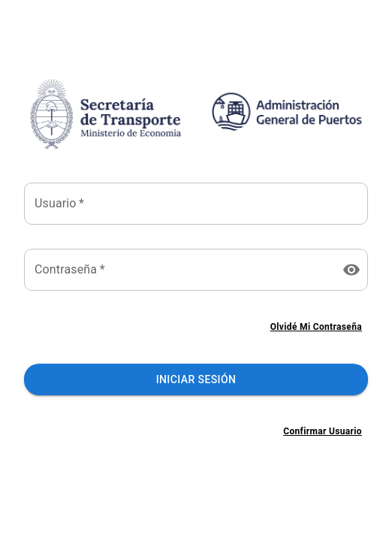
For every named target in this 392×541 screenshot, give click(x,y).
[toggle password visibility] (351, 270)
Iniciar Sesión (196, 379)
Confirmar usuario (323, 432)
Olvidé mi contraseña (316, 327)
